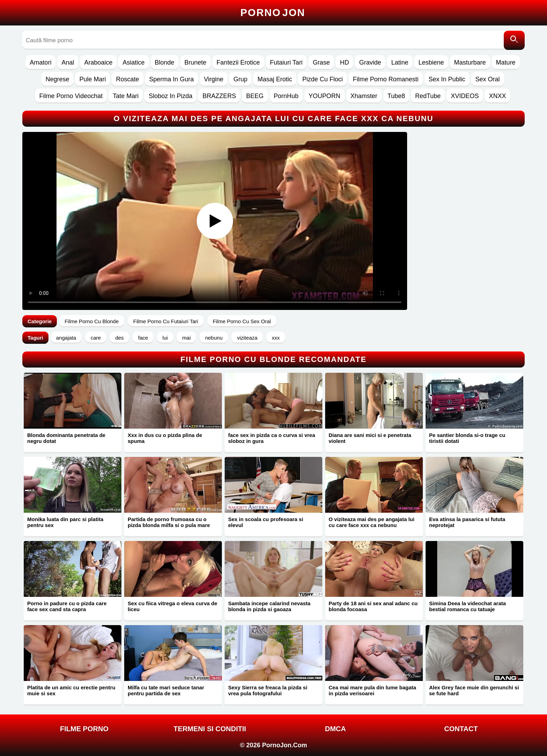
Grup (240, 79)
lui (165, 338)
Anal (68, 62)
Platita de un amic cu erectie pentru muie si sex (71, 690)
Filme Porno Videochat (71, 96)
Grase (321, 62)
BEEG (255, 96)
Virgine (214, 79)
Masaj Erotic (275, 79)
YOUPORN (325, 96)
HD (344, 62)
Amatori (40, 62)
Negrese (57, 79)
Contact (461, 729)
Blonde (165, 62)
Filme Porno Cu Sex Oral (242, 321)
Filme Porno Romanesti (385, 79)
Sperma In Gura (172, 79)
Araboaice (98, 62)
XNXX (497, 96)
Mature (506, 62)
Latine (400, 62)
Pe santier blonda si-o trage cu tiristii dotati (467, 438)
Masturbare (470, 62)
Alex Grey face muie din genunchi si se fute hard (474, 690)
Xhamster (364, 96)
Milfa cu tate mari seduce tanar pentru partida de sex (166, 690)
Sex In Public (447, 79)
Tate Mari (126, 96)
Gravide (370, 62)
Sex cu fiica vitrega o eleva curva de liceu (173, 606)
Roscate (127, 79)
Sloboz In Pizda (170, 96)
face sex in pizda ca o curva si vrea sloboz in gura (272, 438)
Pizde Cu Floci (322, 79)
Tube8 (396, 96)
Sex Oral (488, 79)
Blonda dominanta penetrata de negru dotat (66, 438)
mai (186, 338)
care (96, 338)
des (119, 338)
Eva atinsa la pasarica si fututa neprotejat (467, 522)
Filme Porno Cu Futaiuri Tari (166, 321)
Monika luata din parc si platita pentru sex (65, 522)
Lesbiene (431, 62)
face (143, 338)
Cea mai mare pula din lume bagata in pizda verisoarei (372, 690)
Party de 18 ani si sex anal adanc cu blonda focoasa (373, 606)
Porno (273, 13)
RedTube (428, 96)
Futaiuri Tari (286, 62)
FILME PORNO (84, 729)
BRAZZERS (219, 96)
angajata (66, 338)
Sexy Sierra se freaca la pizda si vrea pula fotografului (268, 690)
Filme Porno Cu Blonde (92, 321)
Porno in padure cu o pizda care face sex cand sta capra (67, 606)
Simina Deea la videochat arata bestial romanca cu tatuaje (467, 606)
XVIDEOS (465, 96)
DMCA (336, 729)
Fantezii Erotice (238, 62)
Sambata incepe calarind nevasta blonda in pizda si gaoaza (269, 606)
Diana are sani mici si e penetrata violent (370, 438)
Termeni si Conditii (210, 729)
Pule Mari (92, 79)
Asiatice (133, 62)
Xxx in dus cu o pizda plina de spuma (165, 438)
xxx (276, 338)
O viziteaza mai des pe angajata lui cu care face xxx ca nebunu (372, 522)
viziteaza (247, 338)
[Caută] (514, 40)
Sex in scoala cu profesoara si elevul (266, 522)
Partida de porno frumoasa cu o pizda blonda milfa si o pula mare (169, 522)
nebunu (214, 338)
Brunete (196, 62)
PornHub (286, 96)
